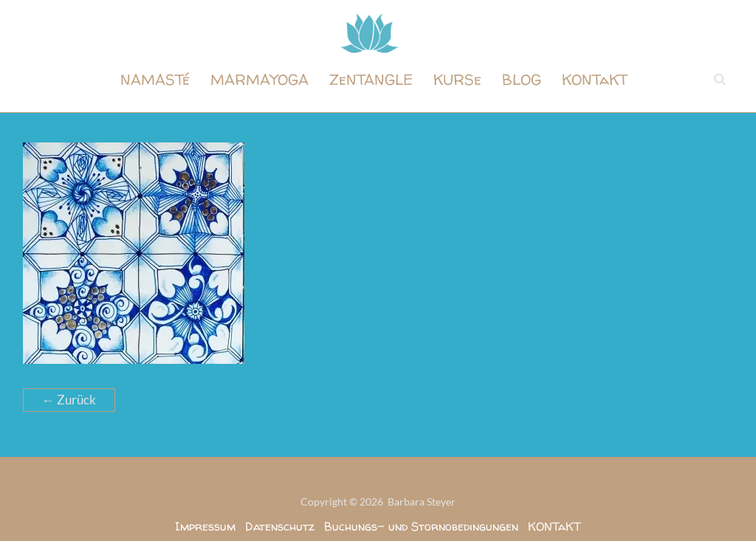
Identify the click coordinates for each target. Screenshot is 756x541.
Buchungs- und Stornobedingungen (421, 526)
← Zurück (69, 400)
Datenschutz (280, 526)
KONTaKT (595, 79)
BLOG (522, 79)
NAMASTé (155, 79)
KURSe (457, 79)
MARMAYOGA (260, 79)
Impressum (205, 526)
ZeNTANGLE (371, 79)
